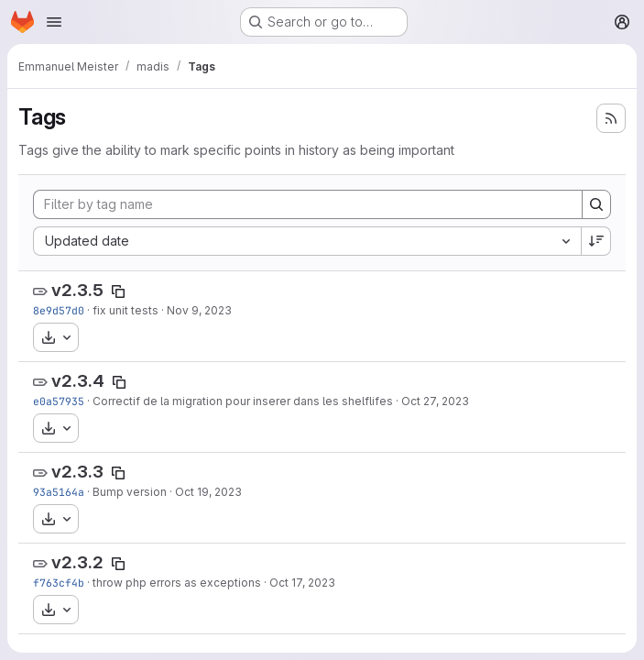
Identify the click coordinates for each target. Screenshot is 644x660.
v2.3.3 (77, 472)
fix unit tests (126, 310)
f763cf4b (59, 583)
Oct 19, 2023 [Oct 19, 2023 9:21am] (208, 492)
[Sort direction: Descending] (596, 241)
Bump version (130, 492)
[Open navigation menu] (54, 22)
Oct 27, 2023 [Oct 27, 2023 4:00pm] (435, 401)
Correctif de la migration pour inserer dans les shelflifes (243, 401)
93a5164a (59, 492)
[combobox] (307, 241)
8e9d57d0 (59, 310)
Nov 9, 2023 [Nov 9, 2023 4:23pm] (199, 310)
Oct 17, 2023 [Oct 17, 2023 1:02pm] (302, 583)
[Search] (596, 204)
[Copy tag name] (118, 291)
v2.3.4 (78, 381)
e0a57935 (59, 401)
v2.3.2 (77, 562)
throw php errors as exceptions (177, 583)
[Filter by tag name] (308, 204)
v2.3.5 (77, 290)
